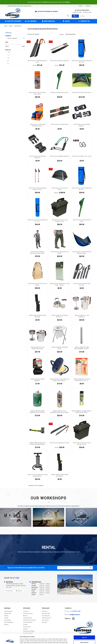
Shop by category (14, 21)
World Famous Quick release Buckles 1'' (82, 125)
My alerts (45, 622)
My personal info (47, 618)
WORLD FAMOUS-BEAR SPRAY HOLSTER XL (60, 475)
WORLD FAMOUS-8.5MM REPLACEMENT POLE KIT (82, 348)
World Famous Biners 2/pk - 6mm (82, 156)
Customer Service (28, 613)
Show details (80, 641)
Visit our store (88, 12)
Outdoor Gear (8, 613)
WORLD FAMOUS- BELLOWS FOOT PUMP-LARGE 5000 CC (60, 380)
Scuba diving (8, 620)
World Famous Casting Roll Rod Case (82, 221)
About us (25, 616)
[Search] (52, 16)
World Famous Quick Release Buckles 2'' (38, 157)
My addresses (46, 616)
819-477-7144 (78, 12)
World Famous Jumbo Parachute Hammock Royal (82, 252)
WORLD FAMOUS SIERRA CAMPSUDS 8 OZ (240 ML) (37, 412)
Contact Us (85, 21)
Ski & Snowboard (9, 622)
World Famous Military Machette (60, 61)
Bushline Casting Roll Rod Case (60, 92)
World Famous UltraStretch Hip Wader (60, 252)
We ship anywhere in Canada (48, 12)
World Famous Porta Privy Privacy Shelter (38, 284)
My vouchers (45, 620)
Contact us (26, 611)
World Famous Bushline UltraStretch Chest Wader (37, 252)
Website (20, 591)
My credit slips (46, 613)
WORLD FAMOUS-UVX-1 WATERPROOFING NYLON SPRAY (59, 412)
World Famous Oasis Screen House (60, 189)
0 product (85, 16)
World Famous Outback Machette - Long (38, 61)
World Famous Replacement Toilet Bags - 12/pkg (60, 284)
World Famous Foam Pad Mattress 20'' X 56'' (82, 61)
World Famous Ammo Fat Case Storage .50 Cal (82, 444)
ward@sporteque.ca (75, 615)
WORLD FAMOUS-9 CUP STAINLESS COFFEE (38, 348)
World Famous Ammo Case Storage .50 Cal (60, 221)
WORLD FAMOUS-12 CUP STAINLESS (82, 316)
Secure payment (27, 618)
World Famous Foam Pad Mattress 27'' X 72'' (38, 221)
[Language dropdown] (81, 6)
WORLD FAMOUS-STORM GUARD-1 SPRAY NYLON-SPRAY (82, 412)
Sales (67, 21)
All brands (32, 21)
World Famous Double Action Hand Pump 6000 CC (38, 475)
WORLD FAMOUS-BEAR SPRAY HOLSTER (38, 316)
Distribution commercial (29, 620)
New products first (78, 35)
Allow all (84, 628)
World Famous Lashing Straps (60, 124)
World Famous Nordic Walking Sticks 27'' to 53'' (38, 189)
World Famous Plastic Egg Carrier (82, 92)
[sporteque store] (75, 585)
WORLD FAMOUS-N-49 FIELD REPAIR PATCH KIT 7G (82, 380)
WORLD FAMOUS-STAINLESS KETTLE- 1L (60, 316)
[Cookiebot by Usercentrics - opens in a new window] (10, 641)
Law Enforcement (28, 622)
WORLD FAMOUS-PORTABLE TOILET (60, 348)
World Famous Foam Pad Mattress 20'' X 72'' (82, 189)
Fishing (6, 618)
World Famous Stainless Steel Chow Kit (82, 284)
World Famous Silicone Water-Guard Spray (38, 93)
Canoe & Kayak (8, 611)
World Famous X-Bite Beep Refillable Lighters (38, 125)
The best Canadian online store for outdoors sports (19, 6)
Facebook (73, 619)
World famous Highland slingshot (60, 156)
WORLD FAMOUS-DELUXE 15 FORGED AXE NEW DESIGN (38, 444)
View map (10, 591)
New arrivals (49, 21)
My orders (45, 611)
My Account (46, 608)
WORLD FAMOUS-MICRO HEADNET (38, 380)
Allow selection (84, 633)
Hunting (6, 616)
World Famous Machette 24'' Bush (60, 443)
